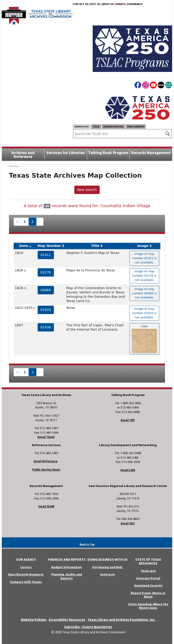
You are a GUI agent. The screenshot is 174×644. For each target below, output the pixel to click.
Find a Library (136, 127)
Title (95, 246)
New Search (87, 190)
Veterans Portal (148, 578)
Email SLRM (46, 506)
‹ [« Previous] (17, 222)
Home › (15, 166)
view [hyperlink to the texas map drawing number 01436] (144, 339)
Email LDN (128, 470)
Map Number (49, 246)
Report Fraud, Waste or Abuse (148, 595)
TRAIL (96, 127)
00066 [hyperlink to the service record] (46, 290)
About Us (108, 4)
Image (143, 246)
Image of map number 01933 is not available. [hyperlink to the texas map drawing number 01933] (144, 313)
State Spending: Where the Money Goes (148, 606)
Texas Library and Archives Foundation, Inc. (121, 620)
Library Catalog (113, 127)
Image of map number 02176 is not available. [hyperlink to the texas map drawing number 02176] (144, 276)
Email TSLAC (46, 437)
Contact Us (80, 4)
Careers (26, 567)
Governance (135, 4)
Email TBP (128, 420)
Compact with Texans (26, 582)
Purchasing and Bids (107, 567)
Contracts (108, 574)
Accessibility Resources (67, 620)
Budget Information (67, 567)
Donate (120, 4)
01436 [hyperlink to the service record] (46, 327)
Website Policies (34, 620)
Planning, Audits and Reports (67, 576)
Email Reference (46, 461)
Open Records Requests (26, 574)
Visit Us (95, 4)
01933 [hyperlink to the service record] (46, 310)
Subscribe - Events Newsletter (88, 627)
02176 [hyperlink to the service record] (46, 272)
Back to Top (87, 544)
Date (24, 246)
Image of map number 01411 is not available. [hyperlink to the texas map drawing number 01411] (144, 258)
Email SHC (128, 523)
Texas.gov (148, 571)
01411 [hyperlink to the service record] (46, 255)
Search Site (82, 127)
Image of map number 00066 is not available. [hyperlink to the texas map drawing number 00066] (144, 293)
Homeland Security (148, 585)
